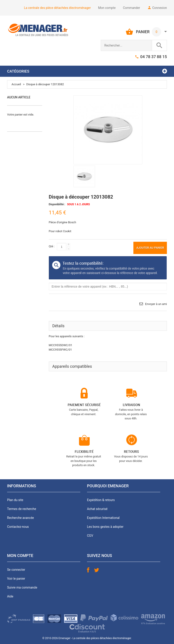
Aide (10, 596)
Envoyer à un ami (156, 304)
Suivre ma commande (22, 587)
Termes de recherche (22, 509)
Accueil (16, 84)
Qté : (52, 246)
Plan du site (15, 500)
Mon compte (107, 8)
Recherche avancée (21, 518)
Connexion (160, 8)
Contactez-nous (18, 527)
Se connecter (16, 570)
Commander (131, 8)
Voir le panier (16, 579)
